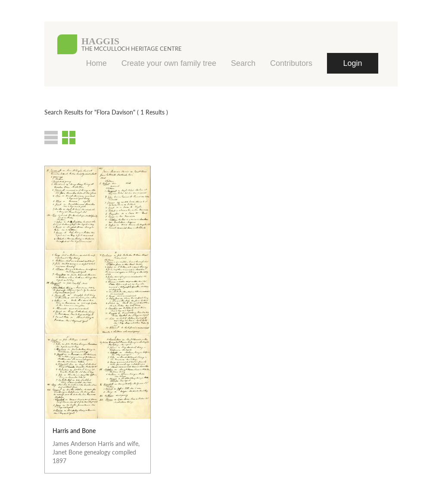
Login (352, 63)
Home (96, 63)
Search (243, 63)
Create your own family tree (169, 63)
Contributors (291, 63)
